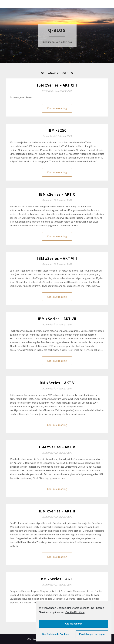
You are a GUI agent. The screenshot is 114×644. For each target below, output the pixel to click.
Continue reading (57, 108)
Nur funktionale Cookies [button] (56, 634)
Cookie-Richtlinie (75, 612)
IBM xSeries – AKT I (57, 579)
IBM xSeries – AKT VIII (57, 258)
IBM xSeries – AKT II (57, 511)
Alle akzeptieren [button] (74, 624)
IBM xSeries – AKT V (57, 447)
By (48, 91)
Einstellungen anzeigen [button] (92, 634)
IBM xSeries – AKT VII (57, 319)
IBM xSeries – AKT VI (57, 383)
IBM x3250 (57, 130)
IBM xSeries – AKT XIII (57, 85)
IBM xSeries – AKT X (57, 194)
